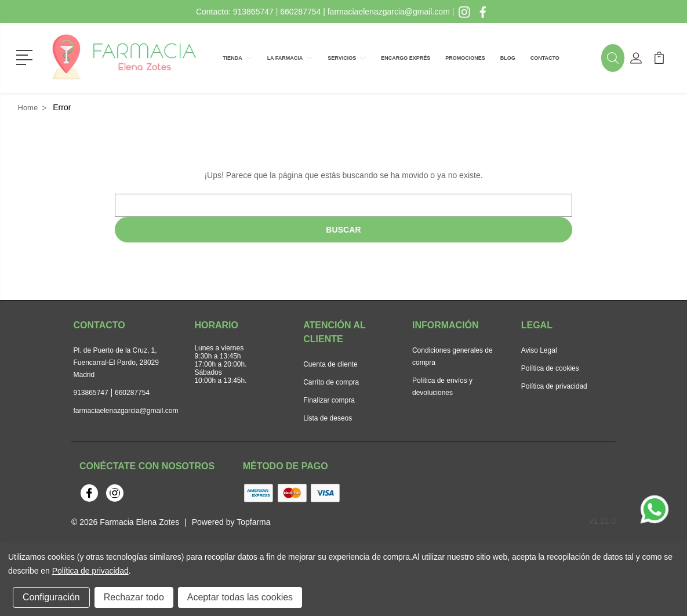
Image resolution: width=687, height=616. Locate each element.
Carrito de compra (331, 382)
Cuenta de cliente (330, 364)
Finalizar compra (329, 400)
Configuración (51, 597)
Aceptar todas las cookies (240, 597)
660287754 (300, 11)
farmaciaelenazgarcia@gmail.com (389, 11)
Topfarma (253, 522)
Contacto (545, 58)
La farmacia (290, 58)
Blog (508, 58)
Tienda (237, 58)
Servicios (347, 58)
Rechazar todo (134, 597)
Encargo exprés (406, 58)
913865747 (253, 11)
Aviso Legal (539, 350)
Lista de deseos (328, 418)
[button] (26, 56)
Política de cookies (550, 368)
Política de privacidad (554, 386)
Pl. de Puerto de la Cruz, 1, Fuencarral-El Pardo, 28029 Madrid (116, 363)
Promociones (465, 58)
